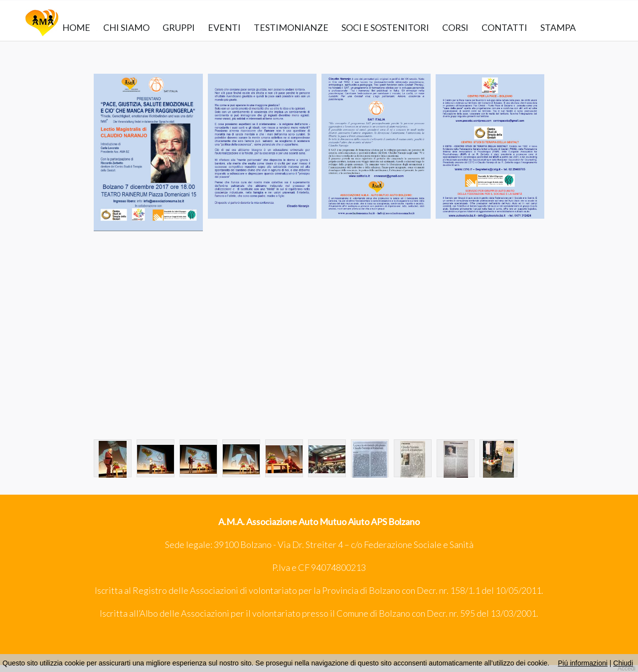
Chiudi (623, 663)
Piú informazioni (583, 663)
